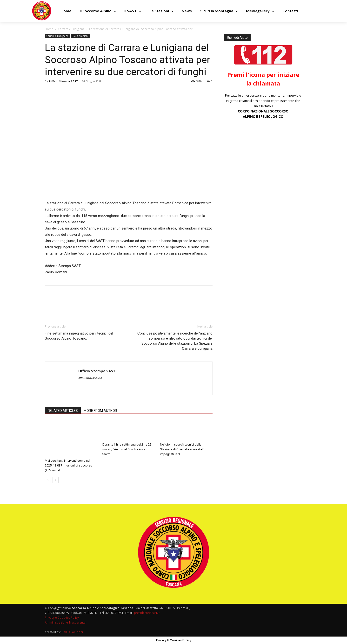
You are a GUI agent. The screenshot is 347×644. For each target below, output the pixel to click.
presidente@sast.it (146, 613)
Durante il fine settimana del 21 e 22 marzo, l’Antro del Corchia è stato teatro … (127, 449)
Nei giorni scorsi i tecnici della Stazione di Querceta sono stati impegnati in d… (182, 449)
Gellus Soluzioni (72, 632)
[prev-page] (48, 480)
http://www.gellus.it (90, 378)
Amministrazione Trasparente (65, 622)
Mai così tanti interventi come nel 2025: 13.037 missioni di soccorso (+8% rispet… (69, 465)
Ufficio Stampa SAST (64, 81)
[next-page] (56, 480)
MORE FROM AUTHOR (100, 411)
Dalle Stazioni (80, 36)
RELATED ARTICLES (63, 411)
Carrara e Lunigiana (71, 29)
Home (49, 29)
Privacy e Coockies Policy (62, 618)
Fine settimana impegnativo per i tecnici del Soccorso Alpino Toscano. (79, 336)
